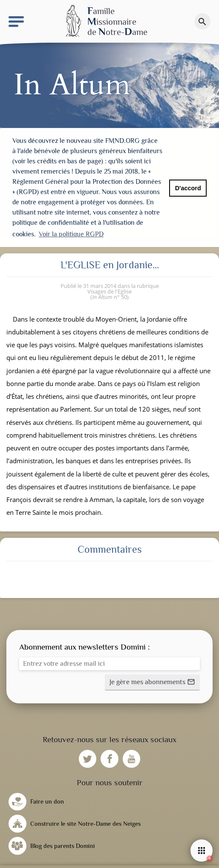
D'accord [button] (188, 188)
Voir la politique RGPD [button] (71, 234)
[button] (152, 681)
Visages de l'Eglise (109, 290)
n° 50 (109, 295)
